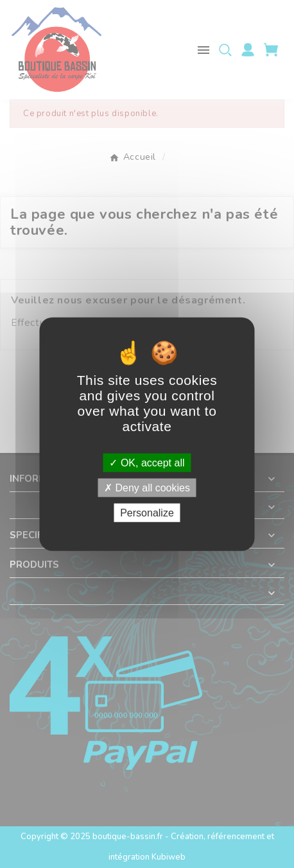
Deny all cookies (147, 487)
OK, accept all (147, 462)
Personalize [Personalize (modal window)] (147, 513)
